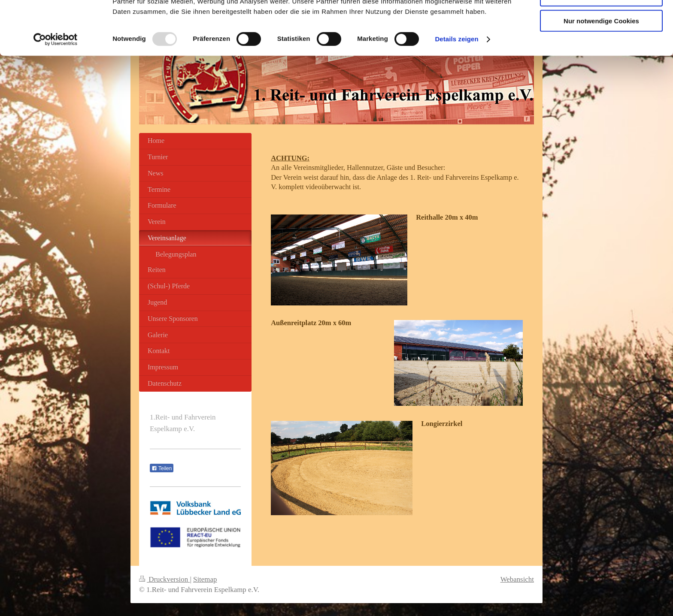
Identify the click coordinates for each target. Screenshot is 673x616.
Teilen (162, 468)
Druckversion (164, 579)
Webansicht (517, 579)
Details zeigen (456, 90)
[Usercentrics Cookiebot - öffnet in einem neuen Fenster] (56, 90)
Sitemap (205, 579)
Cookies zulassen (601, 21)
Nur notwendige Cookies (601, 71)
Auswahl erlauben (601, 47)
